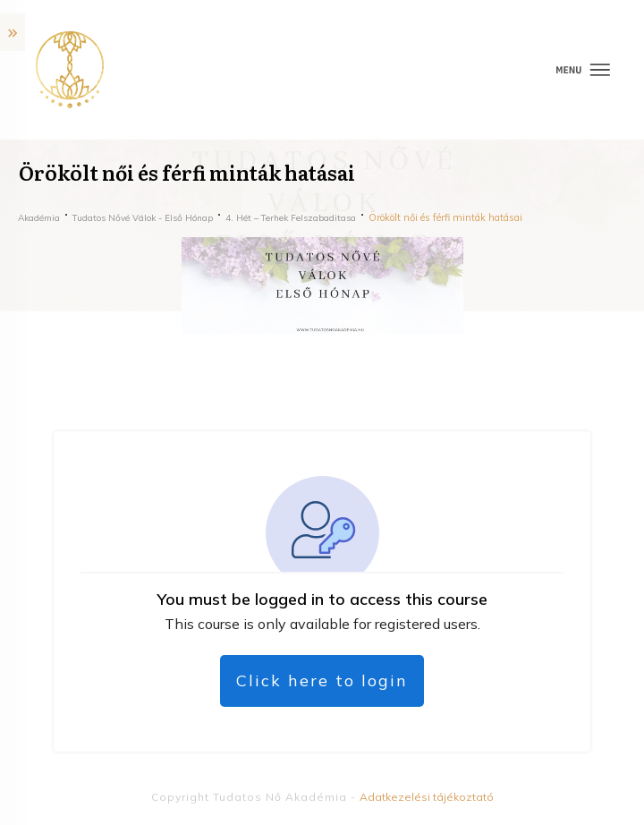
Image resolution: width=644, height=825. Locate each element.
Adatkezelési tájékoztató (427, 797)
